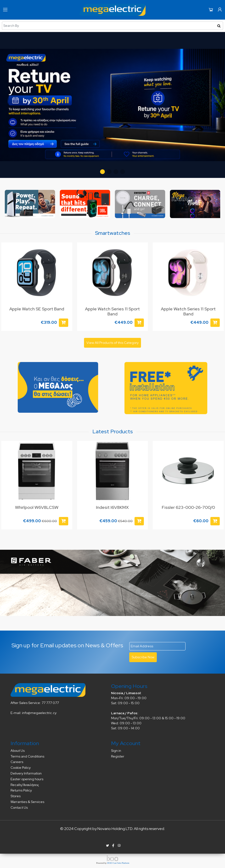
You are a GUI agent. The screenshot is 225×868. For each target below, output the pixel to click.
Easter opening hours (27, 779)
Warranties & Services (27, 802)
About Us (18, 751)
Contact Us (19, 808)
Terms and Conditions (27, 756)
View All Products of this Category (112, 343)
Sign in (116, 751)
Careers (17, 762)
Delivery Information (26, 773)
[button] (102, 172)
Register (118, 756)
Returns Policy (21, 790)
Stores (16, 796)
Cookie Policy (21, 768)
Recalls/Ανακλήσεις (25, 785)
